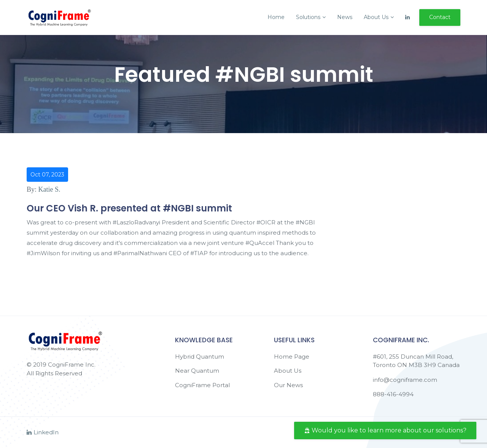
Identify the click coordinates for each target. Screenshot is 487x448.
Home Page (292, 357)
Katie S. (49, 189)
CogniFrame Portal (202, 385)
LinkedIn (43, 432)
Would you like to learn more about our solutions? (385, 430)
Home (276, 17)
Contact (440, 17)
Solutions (311, 17)
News (345, 17)
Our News (288, 385)
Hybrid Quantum (200, 357)
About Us (379, 17)
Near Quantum (197, 371)
